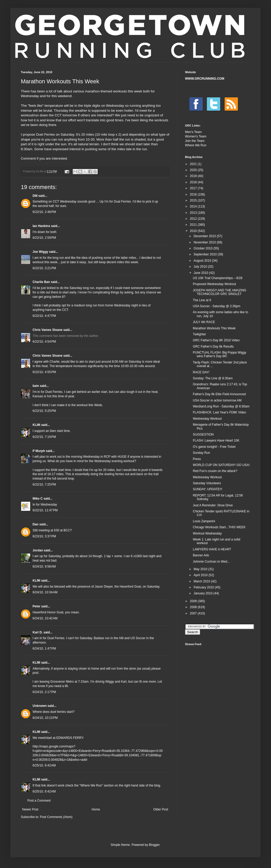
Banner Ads (201, 555)
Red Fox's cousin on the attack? (215, 471)
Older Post (161, 809)
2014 (194, 206)
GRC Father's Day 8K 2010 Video (216, 340)
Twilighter (199, 334)
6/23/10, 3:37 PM (44, 536)
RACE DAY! (201, 372)
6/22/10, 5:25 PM (44, 411)
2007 (194, 613)
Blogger (154, 845)
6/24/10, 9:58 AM (44, 567)
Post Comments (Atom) (56, 817)
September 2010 (206, 254)
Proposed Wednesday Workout (214, 284)
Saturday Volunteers (207, 483)
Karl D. (38, 632)
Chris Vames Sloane (48, 330)
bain (36, 386)
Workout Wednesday (207, 533)
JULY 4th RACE (204, 322)
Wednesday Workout (207, 419)
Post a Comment (39, 801)
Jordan (38, 550)
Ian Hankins (41, 226)
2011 (194, 225)
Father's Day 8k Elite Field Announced (219, 394)
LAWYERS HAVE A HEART (212, 549)
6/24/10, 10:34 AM (45, 592)
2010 (194, 231)
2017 (194, 188)
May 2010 (201, 569)
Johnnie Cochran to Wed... (211, 562)
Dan (36, 524)
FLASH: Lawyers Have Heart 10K (216, 441)
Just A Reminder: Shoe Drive (213, 505)
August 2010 (203, 261)
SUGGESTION (203, 435)
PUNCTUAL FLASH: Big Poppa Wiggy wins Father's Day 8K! (220, 354)
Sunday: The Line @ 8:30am (213, 378)
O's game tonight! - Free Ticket (214, 447)
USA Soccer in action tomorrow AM (217, 400)
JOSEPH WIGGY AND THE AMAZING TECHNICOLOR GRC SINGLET (220, 292)
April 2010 (201, 575)
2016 (194, 194)
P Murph (39, 451)
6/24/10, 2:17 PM (44, 692)
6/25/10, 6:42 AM (44, 765)
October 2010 (204, 248)
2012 (194, 219)
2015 (194, 200)
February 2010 (204, 587)
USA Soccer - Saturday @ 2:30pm (217, 306)
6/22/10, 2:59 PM (44, 238)
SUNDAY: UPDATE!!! (208, 489)
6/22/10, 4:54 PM (44, 342)
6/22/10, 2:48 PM (44, 212)
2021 (194, 164)
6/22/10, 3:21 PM (44, 268)
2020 (194, 170)
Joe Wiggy (40, 252)
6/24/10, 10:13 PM (45, 718)
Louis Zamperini (204, 521)
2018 (194, 182)
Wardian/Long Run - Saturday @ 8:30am (221, 406)
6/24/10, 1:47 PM (44, 649)
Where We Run (196, 145)
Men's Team (193, 132)
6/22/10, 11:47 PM (45, 510)
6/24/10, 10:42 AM (45, 618)
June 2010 (201, 273)
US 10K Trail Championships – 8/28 (218, 278)
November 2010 (205, 242)
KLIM (36, 425)
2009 (194, 601)
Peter (36, 606)
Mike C (38, 499)
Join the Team (195, 141)
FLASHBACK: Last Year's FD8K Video (219, 412)
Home (96, 809)
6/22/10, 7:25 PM (44, 485)
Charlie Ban (41, 282)
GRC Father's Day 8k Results (213, 347)
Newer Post (30, 809)
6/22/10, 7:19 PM (44, 437)
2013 (194, 213)
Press (197, 459)
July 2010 (201, 267)
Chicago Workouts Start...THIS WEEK (219, 527)
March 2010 (202, 581)
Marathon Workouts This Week (214, 328)
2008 (194, 607)
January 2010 (204, 593)
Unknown (40, 706)
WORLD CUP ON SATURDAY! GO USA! (221, 465)
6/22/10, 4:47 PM (44, 316)
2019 (194, 176)
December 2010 (205, 236)
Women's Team (196, 136)
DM (35, 196)
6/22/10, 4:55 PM (44, 372)
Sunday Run (201, 453)
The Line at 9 (202, 300)
